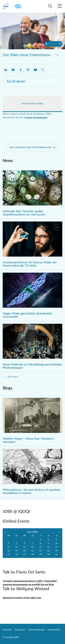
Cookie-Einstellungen (36, 117)
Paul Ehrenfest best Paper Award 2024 (30, 147)
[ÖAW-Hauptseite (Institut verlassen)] (6, 6)
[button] (50, 6)
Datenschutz (20, 630)
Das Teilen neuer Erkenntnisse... (30, 55)
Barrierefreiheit (54, 630)
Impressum (7, 630)
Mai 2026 (32, 532)
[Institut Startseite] (19, 6)
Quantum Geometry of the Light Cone (22, 598)
